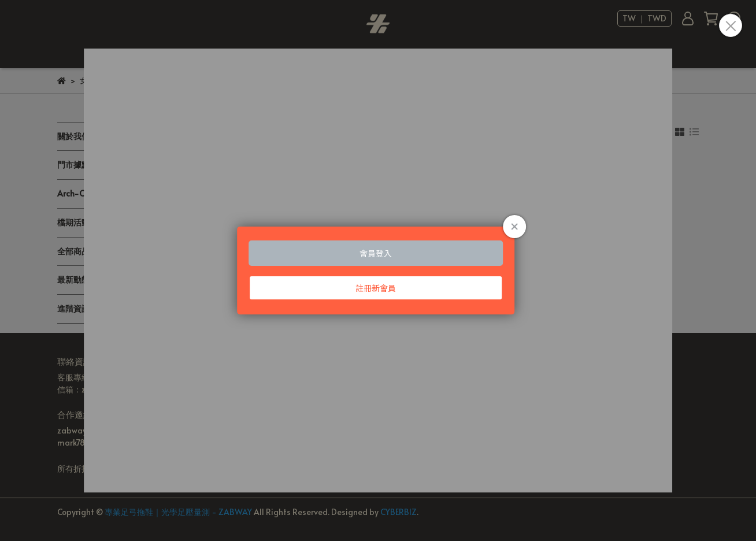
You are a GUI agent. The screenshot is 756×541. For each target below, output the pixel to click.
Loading (378, 270)
